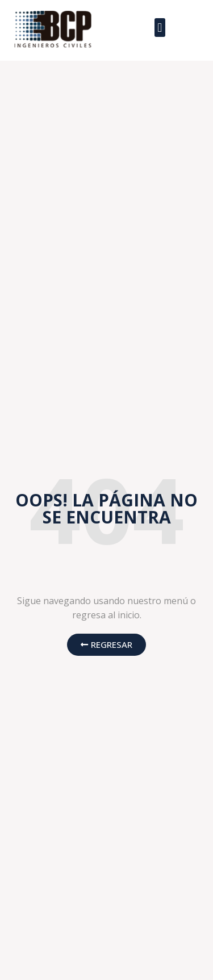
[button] (160, 28)
